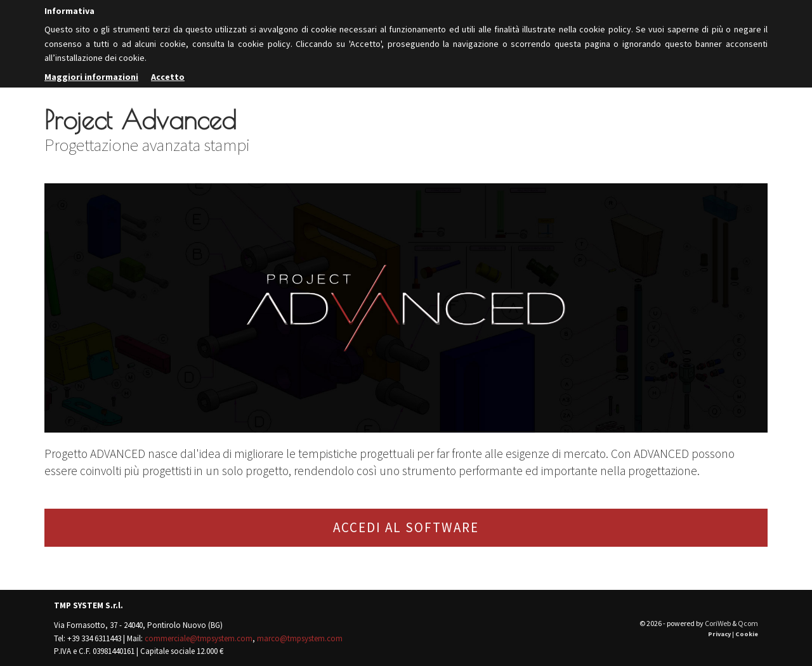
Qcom (748, 623)
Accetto (168, 77)
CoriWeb (718, 623)
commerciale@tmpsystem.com (199, 638)
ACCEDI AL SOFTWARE (406, 527)
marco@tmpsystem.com (300, 638)
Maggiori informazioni (91, 77)
